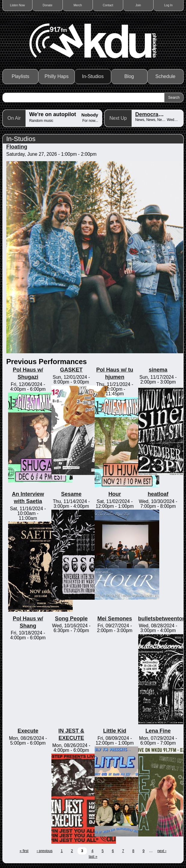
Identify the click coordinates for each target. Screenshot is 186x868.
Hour (115, 494)
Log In (169, 5)
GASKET (71, 370)
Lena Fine (158, 731)
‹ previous (45, 851)
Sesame (71, 494)
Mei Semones (115, 619)
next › (162, 851)
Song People (71, 619)
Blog (129, 76)
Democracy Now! (157, 114)
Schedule (165, 76)
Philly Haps (56, 76)
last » (93, 857)
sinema (158, 370)
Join (138, 5)
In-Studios (93, 76)
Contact (108, 5)
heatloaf (158, 494)
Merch (78, 5)
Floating (17, 147)
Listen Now (17, 5)
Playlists (21, 76)
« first (24, 851)
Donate (47, 5)
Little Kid (115, 731)
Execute (28, 731)
